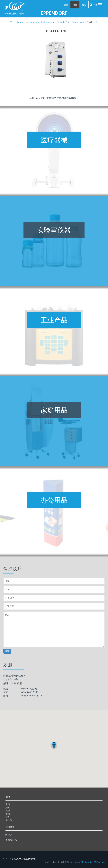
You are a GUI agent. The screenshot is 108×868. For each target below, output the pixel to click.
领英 (9, 835)
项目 (75, 5)
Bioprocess (77, 22)
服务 (84, 5)
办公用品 (54, 500)
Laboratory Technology (41, 22)
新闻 (8, 808)
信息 (54, 629)
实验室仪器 (54, 230)
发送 (7, 651)
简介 (66, 5)
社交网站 (11, 840)
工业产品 (54, 320)
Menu (100, 5)
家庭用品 (54, 410)
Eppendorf (62, 22)
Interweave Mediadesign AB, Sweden (87, 862)
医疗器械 (54, 140)
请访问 (9, 820)
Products (21, 22)
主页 (10, 22)
